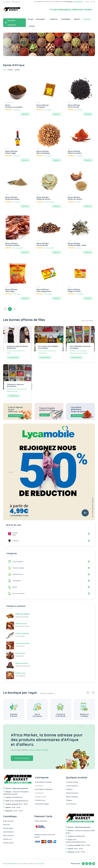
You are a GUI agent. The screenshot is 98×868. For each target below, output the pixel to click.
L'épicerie (54, 19)
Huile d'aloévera (8, 832)
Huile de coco (8, 839)
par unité (79, 110)
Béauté (13, 587)
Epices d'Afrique (9, 103)
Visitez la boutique (22, 758)
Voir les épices (78, 416)
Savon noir (7, 825)
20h (93, 2)
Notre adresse (16, 2)
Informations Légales (42, 804)
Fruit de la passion (72, 786)
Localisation (39, 786)
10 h (87, 2)
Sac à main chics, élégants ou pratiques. (48, 347)
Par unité (17, 156)
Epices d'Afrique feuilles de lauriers (44, 198)
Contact (32, 26)
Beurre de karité (8, 835)
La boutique (7, 2)
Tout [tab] (5, 70)
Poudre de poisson (72, 793)
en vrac (79, 248)
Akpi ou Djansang (72, 797)
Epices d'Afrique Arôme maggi (11, 152)
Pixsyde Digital (40, 864)
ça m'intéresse (14, 357)
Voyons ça (45, 415)
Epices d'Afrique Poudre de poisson (12, 198)
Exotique (88, 19)
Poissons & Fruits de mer (84, 715)
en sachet (17, 110)
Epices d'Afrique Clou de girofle (43, 244)
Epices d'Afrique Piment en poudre (75, 152)
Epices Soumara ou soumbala (14, 106)
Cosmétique (66, 19)
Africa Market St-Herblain (43, 782)
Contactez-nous (40, 800)
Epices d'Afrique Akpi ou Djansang (43, 152)
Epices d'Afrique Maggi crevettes (74, 290)
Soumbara (69, 789)
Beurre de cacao (8, 821)
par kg (79, 202)
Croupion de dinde (22, 643)
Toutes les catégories (15, 23)
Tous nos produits (88, 320)
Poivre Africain (71, 804)
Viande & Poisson (16, 574)
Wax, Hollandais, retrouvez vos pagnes (80, 347)
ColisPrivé (12, 541)
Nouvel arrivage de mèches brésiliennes (17, 347)
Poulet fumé (20, 653)
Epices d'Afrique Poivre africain (74, 106)
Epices (38, 103)
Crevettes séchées (72, 782)
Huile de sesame (8, 843)
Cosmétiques (14, 581)
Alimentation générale (14, 715)
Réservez (25, 114)
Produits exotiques (16, 568)
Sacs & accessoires (61, 715)
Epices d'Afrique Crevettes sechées (12, 244)
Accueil (30, 19)
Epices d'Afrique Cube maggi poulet (44, 290)
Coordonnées (39, 793)
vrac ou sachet (50, 202)
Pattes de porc (21, 624)
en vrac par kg (18, 248)
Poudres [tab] (10, 70)
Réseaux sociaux (40, 797)
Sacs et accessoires (16, 593)
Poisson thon (20, 673)
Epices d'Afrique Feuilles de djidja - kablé (77, 244)
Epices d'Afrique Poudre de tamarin (75, 198)
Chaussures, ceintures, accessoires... (15, 385)
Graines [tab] (17, 70)
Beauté (78, 19)
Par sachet (17, 294)
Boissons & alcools (37, 715)
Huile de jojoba (8, 828)
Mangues (69, 800)
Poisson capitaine (22, 633)
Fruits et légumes (16, 416)
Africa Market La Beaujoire (44, 789)
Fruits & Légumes (16, 562)
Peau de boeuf (23, 614)
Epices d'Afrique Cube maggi (11, 290)
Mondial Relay (13, 534)
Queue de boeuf (22, 663)
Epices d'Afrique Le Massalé (43, 106)
